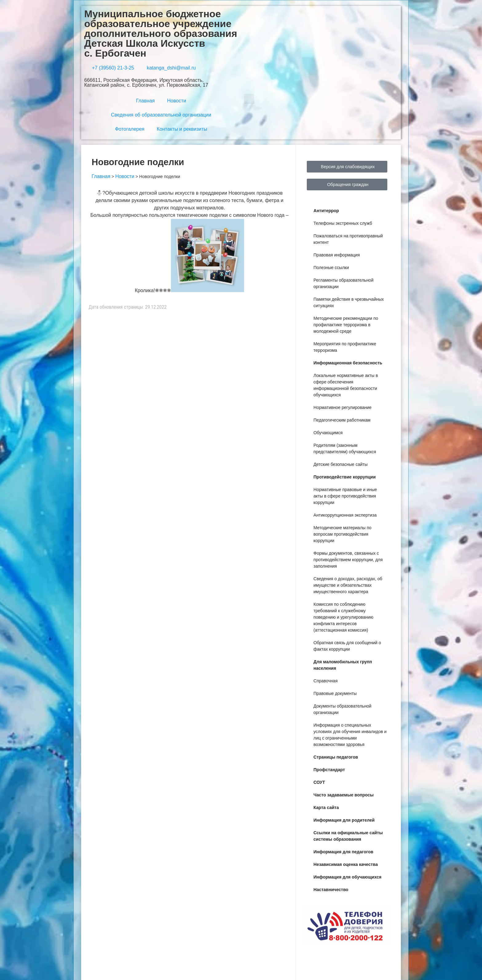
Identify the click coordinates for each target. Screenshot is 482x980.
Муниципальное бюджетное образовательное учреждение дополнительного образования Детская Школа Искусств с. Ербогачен (161, 34)
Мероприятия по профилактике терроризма (345, 347)
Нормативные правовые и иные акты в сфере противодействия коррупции (345, 496)
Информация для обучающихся (348, 877)
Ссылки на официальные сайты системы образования (348, 836)
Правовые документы (335, 693)
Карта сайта (326, 807)
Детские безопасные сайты (341, 464)
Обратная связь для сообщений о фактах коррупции (347, 646)
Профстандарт (329, 770)
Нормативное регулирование (343, 407)
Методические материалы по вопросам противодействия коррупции (343, 534)
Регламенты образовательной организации (344, 283)
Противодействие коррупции (345, 477)
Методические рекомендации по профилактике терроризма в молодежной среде (346, 325)
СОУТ (319, 782)
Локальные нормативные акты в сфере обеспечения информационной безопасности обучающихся (346, 385)
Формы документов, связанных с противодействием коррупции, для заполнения (348, 560)
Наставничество (331, 890)
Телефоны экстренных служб (343, 223)
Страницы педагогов (336, 757)
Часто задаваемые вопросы (344, 795)
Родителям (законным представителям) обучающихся (345, 448)
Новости (176, 101)
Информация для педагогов (344, 852)
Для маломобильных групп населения (343, 665)
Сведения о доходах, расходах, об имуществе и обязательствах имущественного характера (348, 585)
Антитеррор (326, 211)
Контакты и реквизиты (182, 129)
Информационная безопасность (348, 363)
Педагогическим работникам (342, 420)
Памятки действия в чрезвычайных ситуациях (349, 302)
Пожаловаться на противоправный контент (348, 239)
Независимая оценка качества (346, 864)
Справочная (326, 681)
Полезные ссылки (331, 268)
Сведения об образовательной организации (161, 115)
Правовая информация (337, 255)
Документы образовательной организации (342, 709)
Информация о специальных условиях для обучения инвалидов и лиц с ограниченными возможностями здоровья (350, 735)
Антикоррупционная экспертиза (345, 515)
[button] (249, 99)
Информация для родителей (344, 820)
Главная (146, 101)
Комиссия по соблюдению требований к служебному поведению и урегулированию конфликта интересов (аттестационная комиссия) (344, 617)
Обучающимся (328, 433)
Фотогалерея (130, 129)
